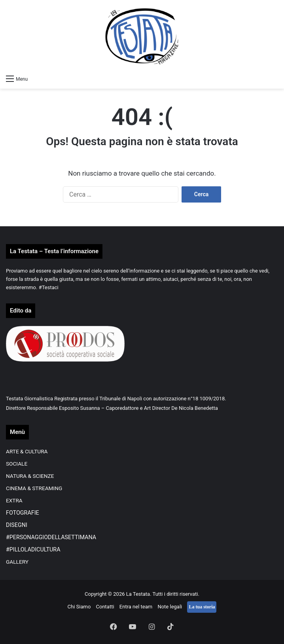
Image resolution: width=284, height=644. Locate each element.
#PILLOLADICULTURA (33, 549)
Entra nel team (136, 607)
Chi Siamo (79, 607)
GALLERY (17, 562)
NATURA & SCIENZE (30, 476)
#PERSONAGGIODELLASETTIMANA (51, 537)
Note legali (170, 607)
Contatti (105, 607)
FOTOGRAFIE (23, 513)
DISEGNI (17, 525)
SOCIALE (17, 464)
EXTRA (14, 500)
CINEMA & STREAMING (34, 488)
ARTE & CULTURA (27, 451)
